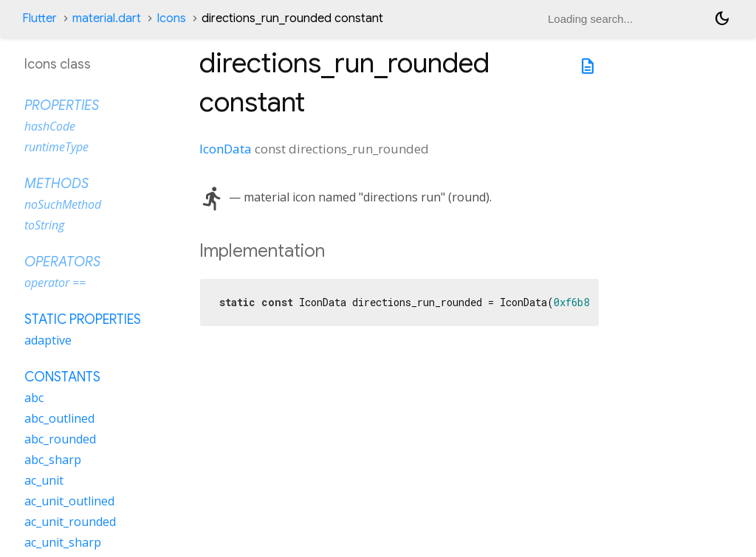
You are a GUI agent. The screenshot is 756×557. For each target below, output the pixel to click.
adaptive (48, 340)
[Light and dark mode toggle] (722, 18)
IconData (226, 149)
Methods (56, 184)
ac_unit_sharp (63, 542)
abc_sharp (53, 460)
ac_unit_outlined (69, 501)
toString (44, 225)
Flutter (39, 18)
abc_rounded (60, 439)
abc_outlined (59, 418)
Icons (171, 18)
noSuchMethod (63, 204)
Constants (62, 377)
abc (34, 398)
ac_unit (44, 480)
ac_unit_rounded (70, 522)
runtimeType (56, 147)
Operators (62, 262)
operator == (55, 283)
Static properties (83, 319)
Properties (62, 105)
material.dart (107, 18)
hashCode (50, 126)
